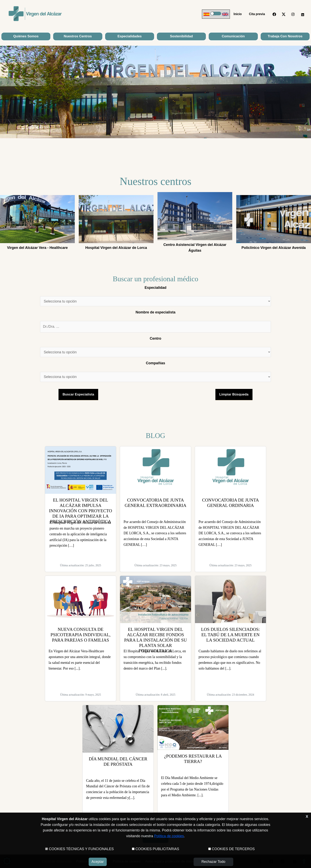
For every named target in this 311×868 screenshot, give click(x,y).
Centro (155, 338)
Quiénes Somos (26, 36)
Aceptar (98, 862)
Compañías (155, 363)
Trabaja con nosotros (285, 36)
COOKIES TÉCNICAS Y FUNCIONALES (81, 849)
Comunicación (233, 36)
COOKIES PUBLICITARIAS (157, 849)
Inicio (239, 14)
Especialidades (130, 36)
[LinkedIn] (302, 14)
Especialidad (155, 288)
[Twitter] (284, 14)
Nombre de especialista (155, 312)
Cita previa (258, 14)
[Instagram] (293, 14)
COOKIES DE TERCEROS (233, 849)
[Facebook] (274, 14)
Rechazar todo (213, 862)
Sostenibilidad (181, 36)
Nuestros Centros (78, 36)
